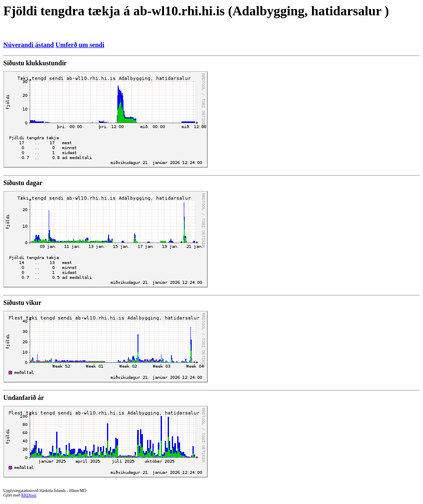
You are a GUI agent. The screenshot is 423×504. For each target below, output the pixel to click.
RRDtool (29, 495)
